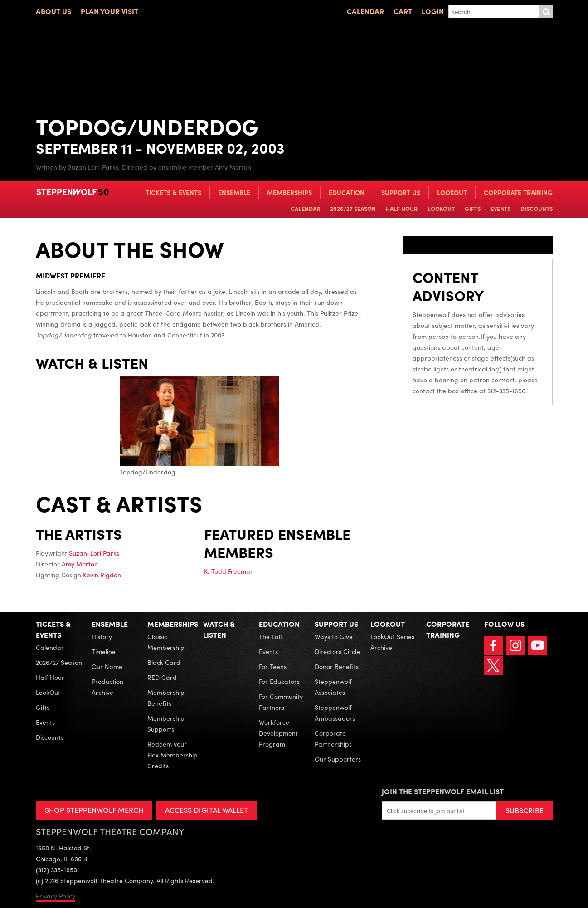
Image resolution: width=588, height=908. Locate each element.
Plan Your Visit (109, 11)
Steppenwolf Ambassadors (335, 713)
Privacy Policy (56, 896)
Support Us (401, 192)
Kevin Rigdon (102, 575)
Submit (546, 11)
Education (347, 192)
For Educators (279, 681)
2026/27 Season (353, 208)
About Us (53, 11)
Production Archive (107, 687)
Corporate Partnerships (333, 738)
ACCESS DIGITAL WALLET (207, 810)
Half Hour (402, 208)
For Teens (273, 666)
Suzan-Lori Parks (94, 553)
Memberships (289, 192)
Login (433, 11)
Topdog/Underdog (199, 426)
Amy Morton (80, 564)
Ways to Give (334, 636)
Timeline (104, 651)
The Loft (271, 636)
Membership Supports (166, 723)
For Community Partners (281, 702)
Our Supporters (338, 759)
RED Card (162, 677)
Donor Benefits (337, 666)
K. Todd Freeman (229, 571)
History (102, 636)
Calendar (365, 11)
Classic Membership (166, 642)
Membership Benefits (166, 698)
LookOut (452, 192)
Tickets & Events (173, 192)
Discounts (537, 208)
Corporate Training (518, 192)
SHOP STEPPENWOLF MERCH (94, 810)
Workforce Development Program (278, 733)
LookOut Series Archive (392, 642)
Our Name (107, 666)
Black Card (164, 662)
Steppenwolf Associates (333, 687)
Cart (403, 11)
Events (501, 208)
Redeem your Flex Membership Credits (173, 755)
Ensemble (234, 192)
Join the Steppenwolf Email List (443, 791)
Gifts (473, 208)
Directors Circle (337, 651)
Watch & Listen (219, 629)
